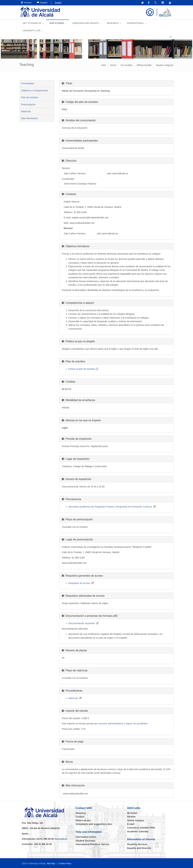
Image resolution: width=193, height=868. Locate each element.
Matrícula (26, 111)
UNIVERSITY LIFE (32, 31)
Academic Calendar (138, 831)
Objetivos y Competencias (35, 91)
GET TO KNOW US (32, 23)
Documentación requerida (82, 623)
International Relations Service (92, 844)
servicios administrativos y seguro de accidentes (123, 724)
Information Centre (86, 837)
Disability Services (137, 844)
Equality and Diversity (139, 848)
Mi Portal (132, 813)
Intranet (131, 817)
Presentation (28, 83)
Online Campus (136, 820)
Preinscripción (28, 104)
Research (113, 23)
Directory (81, 813)
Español (42, 3)
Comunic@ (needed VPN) (141, 828)
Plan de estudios (30, 97)
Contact (80, 817)
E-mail (131, 824)
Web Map (51, 864)
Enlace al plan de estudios (82, 369)
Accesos (26, 3)
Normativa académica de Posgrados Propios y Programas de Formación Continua (110, 507)
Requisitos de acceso (79, 583)
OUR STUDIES (57, 23)
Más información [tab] (30, 118)
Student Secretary (86, 841)
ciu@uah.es (61, 839)
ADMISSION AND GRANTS (85, 23)
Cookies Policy (65, 864)
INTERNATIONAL (135, 23)
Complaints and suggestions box (94, 824)
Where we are (83, 820)
